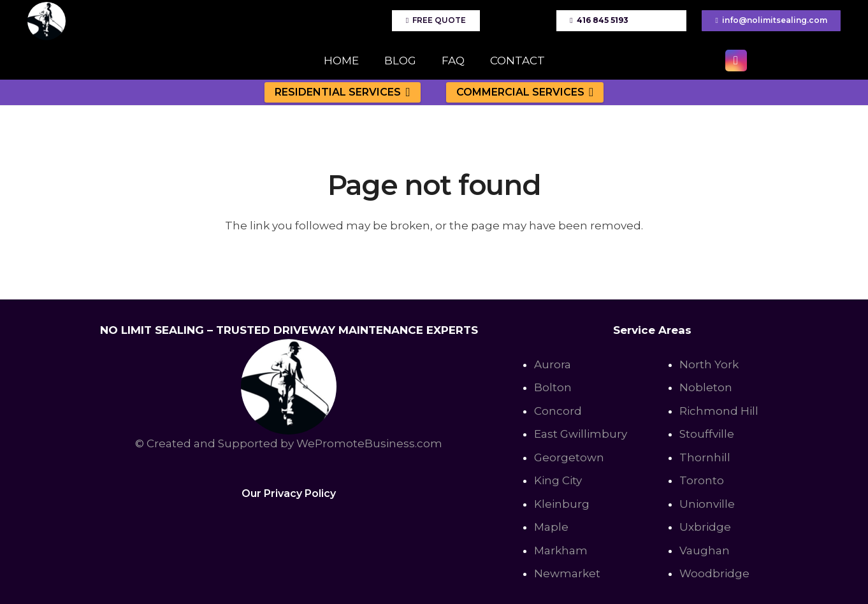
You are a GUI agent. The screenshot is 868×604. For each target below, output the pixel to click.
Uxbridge (705, 527)
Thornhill (705, 457)
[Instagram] (736, 61)
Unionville (707, 504)
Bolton (553, 387)
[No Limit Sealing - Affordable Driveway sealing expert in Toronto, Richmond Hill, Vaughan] (47, 21)
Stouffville (707, 434)
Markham (561, 550)
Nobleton (706, 387)
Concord (558, 411)
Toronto (702, 480)
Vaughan (705, 550)
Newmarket (567, 573)
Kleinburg (562, 504)
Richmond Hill (719, 411)
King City (558, 480)
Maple (551, 527)
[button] (406, 92)
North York (709, 364)
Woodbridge (714, 573)
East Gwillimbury (581, 434)
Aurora (553, 364)
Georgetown (569, 457)
